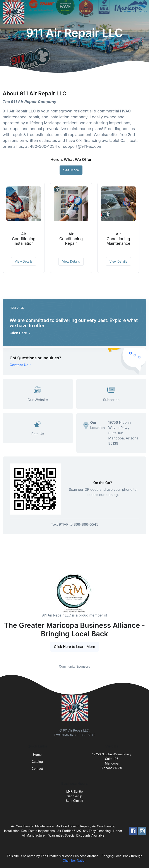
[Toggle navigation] (142, 13)
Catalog (37, 762)
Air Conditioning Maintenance (118, 239)
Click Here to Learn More (74, 647)
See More (71, 170)
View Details (24, 261)
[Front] (14, 13)
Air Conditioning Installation (24, 239)
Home (37, 755)
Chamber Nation (75, 860)
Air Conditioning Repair (71, 239)
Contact (37, 769)
